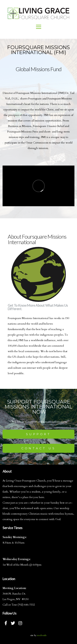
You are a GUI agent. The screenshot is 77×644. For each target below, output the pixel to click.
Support (39, 434)
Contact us (38, 448)
